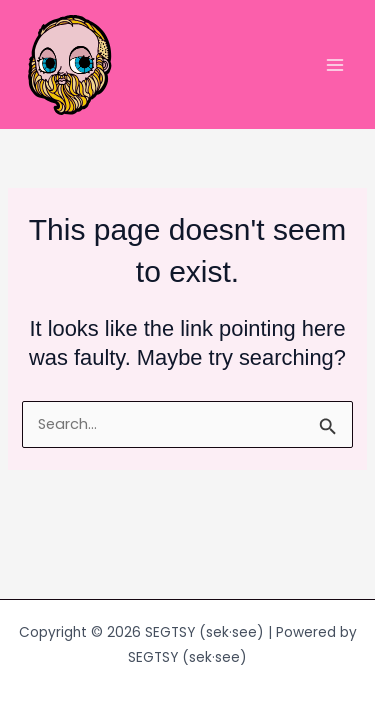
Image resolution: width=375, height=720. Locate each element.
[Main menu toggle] (335, 64)
